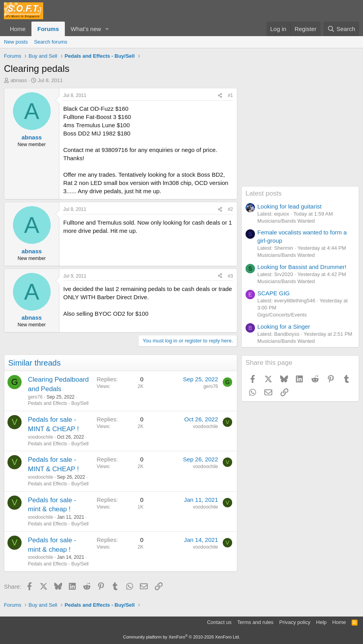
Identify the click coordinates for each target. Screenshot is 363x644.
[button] (107, 29)
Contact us (219, 622)
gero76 (35, 397)
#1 (230, 95)
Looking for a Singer (284, 327)
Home (18, 29)
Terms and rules (255, 622)
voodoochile (40, 437)
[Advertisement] (300, 137)
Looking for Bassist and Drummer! (302, 267)
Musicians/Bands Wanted (286, 221)
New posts (16, 42)
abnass (19, 80)
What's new (86, 29)
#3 (230, 276)
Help (322, 622)
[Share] (220, 96)
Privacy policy (295, 622)
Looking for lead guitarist (289, 206)
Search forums (51, 42)
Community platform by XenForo (181, 637)
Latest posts (264, 193)
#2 (230, 209)
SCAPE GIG (274, 293)
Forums (48, 29)
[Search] (341, 29)
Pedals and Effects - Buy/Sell (58, 403)
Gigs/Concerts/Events (282, 315)
